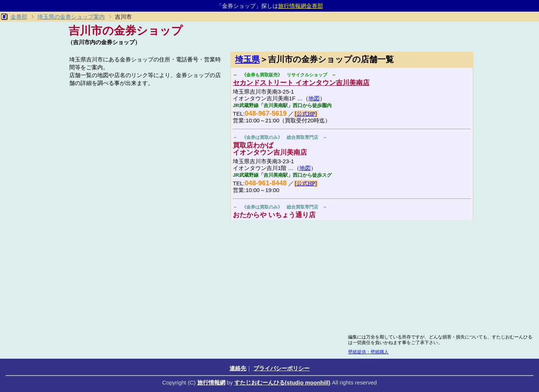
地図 (314, 98)
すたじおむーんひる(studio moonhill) (282, 382)
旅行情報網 (211, 382)
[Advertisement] (146, 141)
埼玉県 (247, 59)
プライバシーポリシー (281, 368)
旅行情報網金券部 (301, 6)
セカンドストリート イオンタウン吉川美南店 (301, 83)
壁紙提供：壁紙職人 (368, 352)
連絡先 (238, 368)
